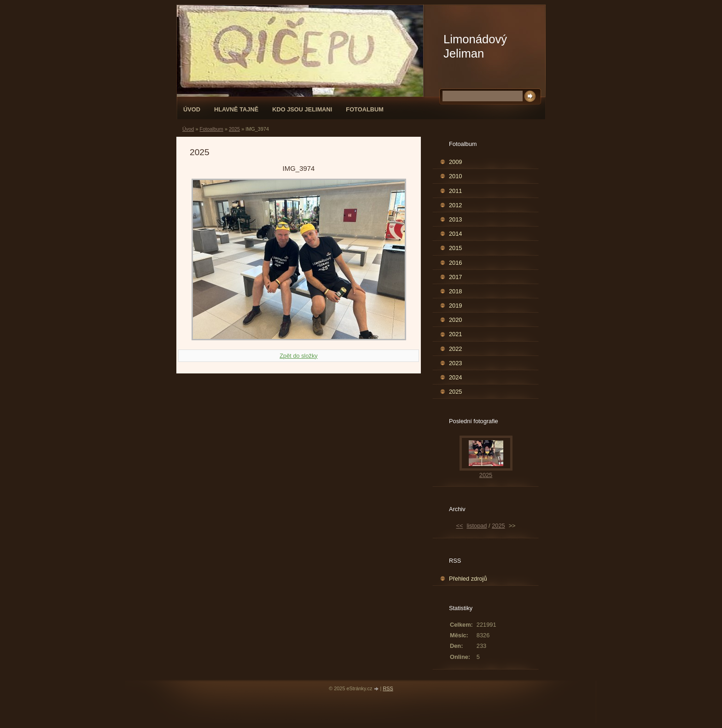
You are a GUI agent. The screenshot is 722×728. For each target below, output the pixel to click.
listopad (477, 526)
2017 (455, 277)
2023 (455, 363)
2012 (455, 205)
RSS (388, 688)
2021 (455, 334)
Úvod (192, 109)
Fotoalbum (365, 109)
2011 (455, 191)
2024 (455, 377)
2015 (455, 248)
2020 (455, 320)
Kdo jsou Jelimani (302, 109)
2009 (455, 162)
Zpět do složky (299, 356)
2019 (455, 306)
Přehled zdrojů (468, 579)
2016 (455, 263)
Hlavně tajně (236, 109)
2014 (455, 234)
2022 (455, 349)
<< (459, 526)
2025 (234, 129)
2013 (455, 219)
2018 (455, 291)
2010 (455, 176)
